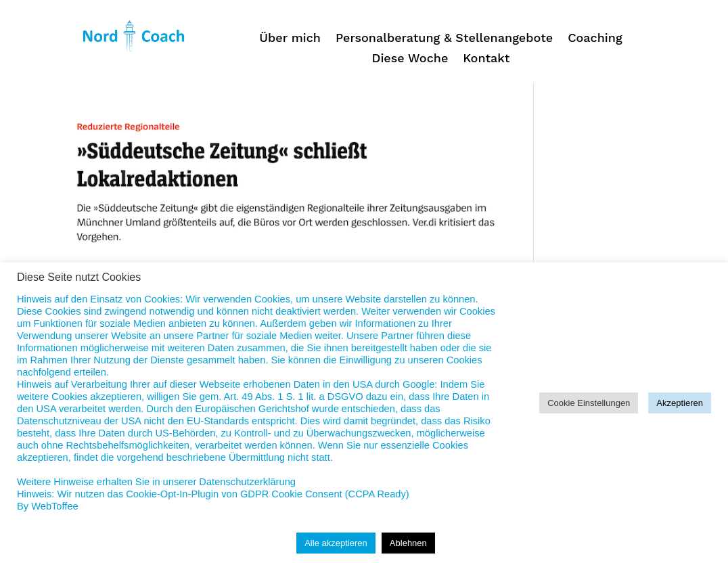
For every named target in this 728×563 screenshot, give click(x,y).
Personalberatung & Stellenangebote (444, 39)
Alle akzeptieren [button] (336, 543)
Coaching (595, 39)
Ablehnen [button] (408, 543)
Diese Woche (410, 59)
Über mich (290, 39)
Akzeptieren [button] (680, 403)
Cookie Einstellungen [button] (589, 403)
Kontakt (486, 59)
